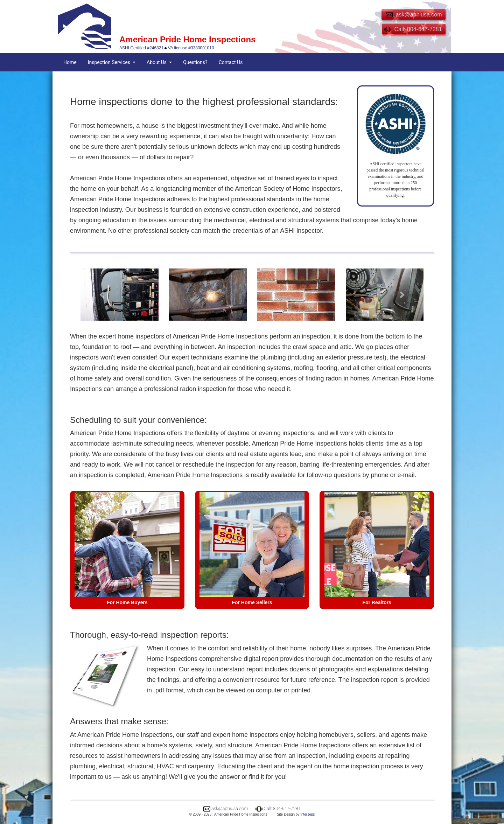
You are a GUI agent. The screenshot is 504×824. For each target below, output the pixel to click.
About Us (157, 62)
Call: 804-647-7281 (282, 808)
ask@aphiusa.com (230, 808)
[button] (102, 294)
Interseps (307, 814)
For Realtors (377, 602)
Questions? (195, 62)
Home (70, 62)
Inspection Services (110, 62)
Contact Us (231, 62)
